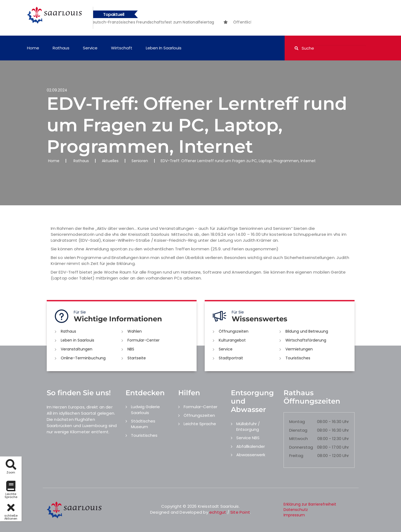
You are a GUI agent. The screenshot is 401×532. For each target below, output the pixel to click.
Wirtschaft (122, 48)
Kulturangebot (232, 340)
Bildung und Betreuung (307, 331)
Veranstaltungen (77, 349)
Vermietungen (299, 349)
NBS (131, 349)
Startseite (137, 358)
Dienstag (298, 430)
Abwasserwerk (251, 455)
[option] (141, 22)
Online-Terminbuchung (83, 358)
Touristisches (298, 358)
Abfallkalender (251, 446)
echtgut (218, 512)
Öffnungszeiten (234, 331)
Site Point (240, 512)
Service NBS (248, 438)
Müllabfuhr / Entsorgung (248, 427)
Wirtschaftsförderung (306, 340)
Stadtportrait (231, 358)
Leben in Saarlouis (164, 48)
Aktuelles (110, 161)
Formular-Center (144, 340)
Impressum (294, 515)
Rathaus (61, 48)
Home (33, 48)
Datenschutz (296, 510)
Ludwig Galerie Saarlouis (145, 410)
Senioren (140, 161)
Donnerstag (301, 447)
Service (90, 48)
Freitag (296, 456)
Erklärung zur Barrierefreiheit (310, 504)
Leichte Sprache (200, 424)
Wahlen (135, 331)
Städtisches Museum (143, 424)
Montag (297, 422)
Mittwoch (299, 439)
